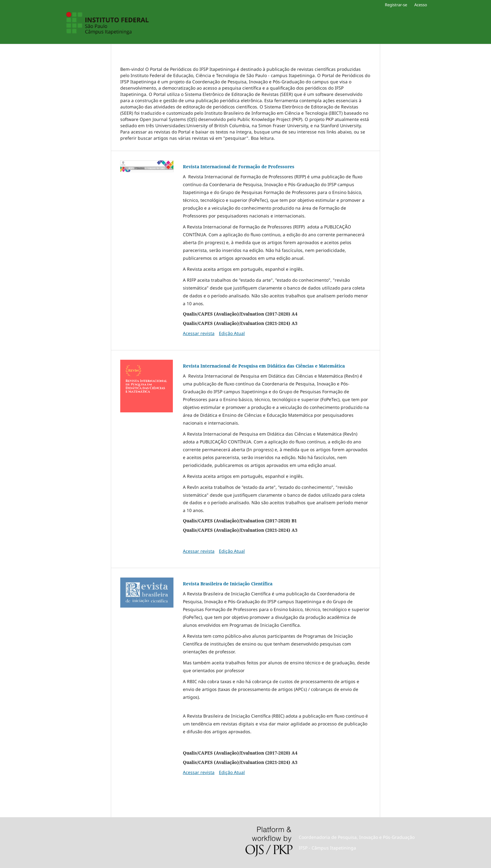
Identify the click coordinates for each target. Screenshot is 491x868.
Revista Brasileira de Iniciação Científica (228, 584)
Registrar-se (396, 5)
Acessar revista (199, 333)
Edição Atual (232, 333)
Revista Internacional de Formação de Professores (239, 167)
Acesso (421, 5)
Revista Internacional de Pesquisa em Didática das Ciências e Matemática (264, 366)
